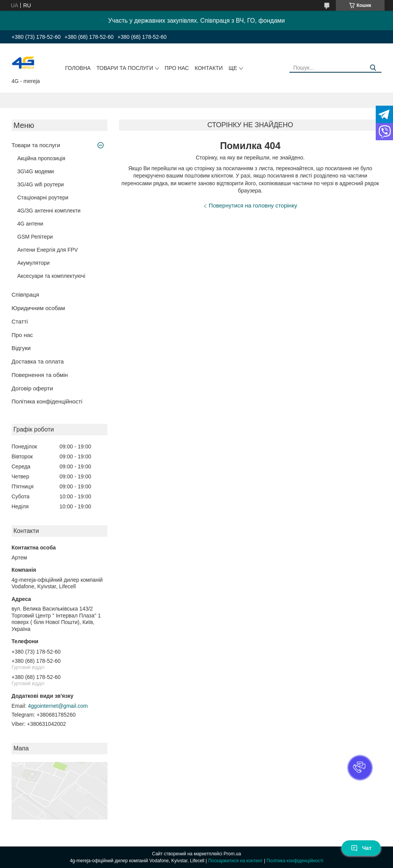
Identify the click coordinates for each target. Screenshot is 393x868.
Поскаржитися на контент (235, 861)
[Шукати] (373, 68)
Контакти (209, 68)
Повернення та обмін (40, 375)
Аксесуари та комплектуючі (51, 276)
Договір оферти (32, 388)
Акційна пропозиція (41, 158)
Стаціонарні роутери (43, 197)
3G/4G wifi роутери (40, 184)
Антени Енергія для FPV (48, 250)
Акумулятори (33, 263)
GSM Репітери (35, 237)
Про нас (177, 68)
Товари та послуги (125, 68)
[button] (360, 768)
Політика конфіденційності (47, 401)
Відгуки (21, 348)
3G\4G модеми (36, 171)
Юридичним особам (38, 308)
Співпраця (25, 295)
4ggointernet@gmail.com (58, 706)
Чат (361, 848)
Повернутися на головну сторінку (253, 205)
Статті (20, 321)
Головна (78, 68)
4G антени (30, 224)
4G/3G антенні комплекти (49, 211)
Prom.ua (232, 854)
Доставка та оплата (38, 361)
